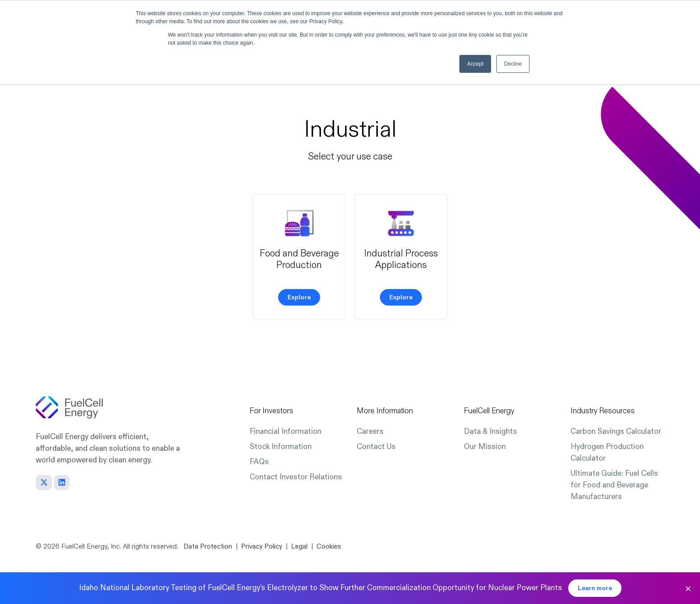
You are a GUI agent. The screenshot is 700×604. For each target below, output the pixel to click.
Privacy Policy (262, 547)
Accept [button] (475, 64)
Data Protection (208, 547)
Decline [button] (513, 64)
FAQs (259, 462)
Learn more (595, 588)
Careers (370, 431)
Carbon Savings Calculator (616, 431)
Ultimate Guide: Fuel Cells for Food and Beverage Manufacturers (614, 485)
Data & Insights (490, 431)
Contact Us (376, 447)
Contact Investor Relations (296, 477)
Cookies (329, 547)
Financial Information (285, 431)
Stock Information (281, 447)
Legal (299, 547)
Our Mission (485, 447)
